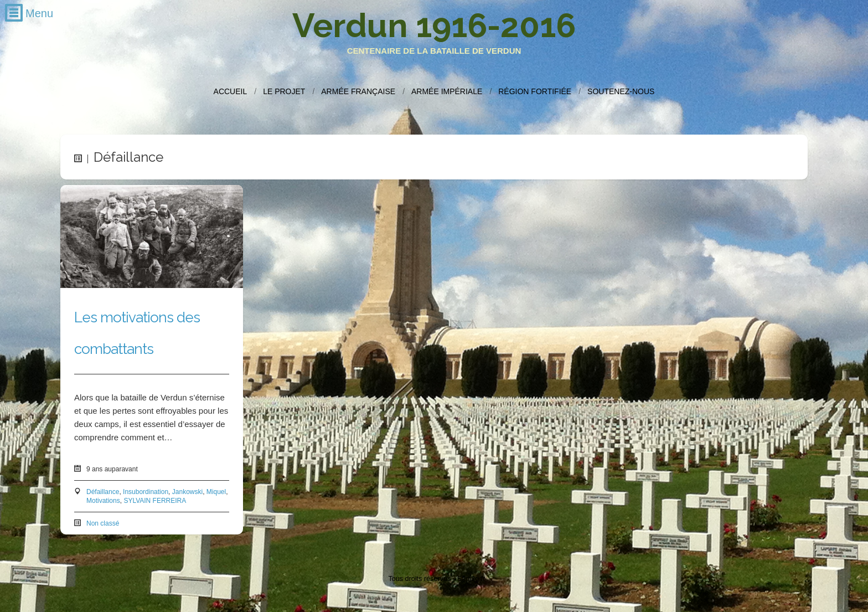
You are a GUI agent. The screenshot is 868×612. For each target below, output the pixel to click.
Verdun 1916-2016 (434, 25)
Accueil (231, 91)
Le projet (284, 91)
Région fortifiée (535, 91)
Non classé (103, 523)
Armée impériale (447, 91)
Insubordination (146, 492)
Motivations (103, 501)
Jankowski (187, 492)
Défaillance (103, 492)
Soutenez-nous (621, 91)
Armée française (358, 91)
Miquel (216, 492)
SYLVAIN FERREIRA (155, 501)
